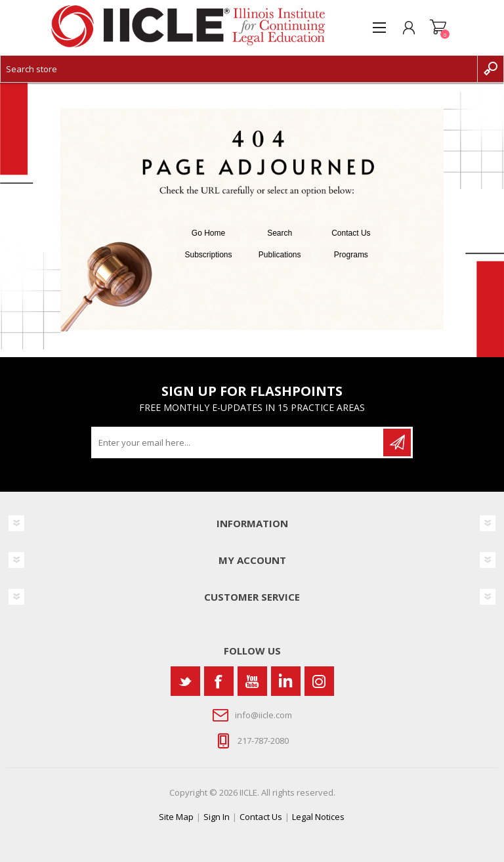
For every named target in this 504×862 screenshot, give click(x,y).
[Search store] (239, 69)
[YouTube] (252, 681)
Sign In (217, 817)
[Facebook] (219, 681)
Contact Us (351, 233)
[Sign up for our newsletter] (238, 442)
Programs (351, 255)
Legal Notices (318, 817)
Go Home (208, 233)
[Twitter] (185, 681)
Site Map (176, 817)
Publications (280, 255)
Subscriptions (209, 255)
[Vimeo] (286, 681)
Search (280, 233)
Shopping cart (438, 28)
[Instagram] (319, 681)
